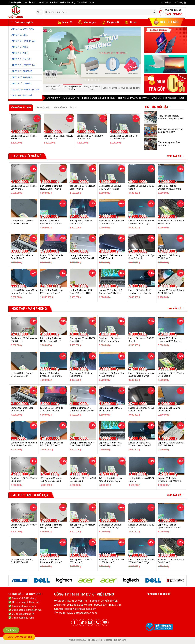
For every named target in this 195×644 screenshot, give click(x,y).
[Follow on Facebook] (75, 622)
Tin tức (130, 22)
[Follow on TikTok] (82, 622)
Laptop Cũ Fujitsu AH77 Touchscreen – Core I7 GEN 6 (140, 293)
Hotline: (19, 637)
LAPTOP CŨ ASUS (20, 47)
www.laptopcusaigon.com (82, 613)
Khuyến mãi (110, 22)
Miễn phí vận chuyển (39, 2)
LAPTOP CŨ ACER (19, 53)
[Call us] (97, 622)
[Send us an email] (90, 622)
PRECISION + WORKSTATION (25, 90)
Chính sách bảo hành (23, 618)
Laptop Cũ (65, 22)
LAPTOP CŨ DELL (19, 35)
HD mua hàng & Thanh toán (26, 602)
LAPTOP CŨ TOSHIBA (21, 78)
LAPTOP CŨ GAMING (21, 84)
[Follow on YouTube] (105, 622)
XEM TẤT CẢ (175, 156)
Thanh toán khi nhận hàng (63, 2)
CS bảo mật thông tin (23, 614)
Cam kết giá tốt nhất (18, 2)
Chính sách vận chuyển (24, 606)
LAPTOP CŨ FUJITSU (21, 59)
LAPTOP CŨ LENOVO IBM (23, 65)
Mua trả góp (86, 22)
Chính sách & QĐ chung (24, 598)
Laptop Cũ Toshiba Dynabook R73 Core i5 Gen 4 (51, 224)
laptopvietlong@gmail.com (81, 609)
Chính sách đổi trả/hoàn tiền (27, 610)
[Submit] (154, 12)
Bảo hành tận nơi (85, 2)
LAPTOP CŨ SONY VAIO (22, 29)
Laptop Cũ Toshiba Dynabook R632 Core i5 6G (170, 189)
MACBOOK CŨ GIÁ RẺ (21, 96)
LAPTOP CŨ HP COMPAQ (23, 41)
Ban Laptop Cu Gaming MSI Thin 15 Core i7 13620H (52, 293)
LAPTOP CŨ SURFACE (21, 71)
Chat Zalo (11, 630)
